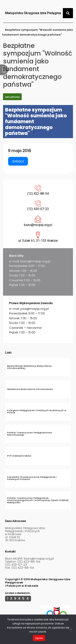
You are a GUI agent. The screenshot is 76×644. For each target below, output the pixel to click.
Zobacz (18, 161)
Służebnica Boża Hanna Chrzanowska (30, 389)
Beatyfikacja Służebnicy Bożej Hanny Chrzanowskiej (29, 367)
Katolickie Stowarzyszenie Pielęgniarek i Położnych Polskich (32, 478)
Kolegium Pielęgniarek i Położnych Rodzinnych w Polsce (37, 411)
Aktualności (12, 97)
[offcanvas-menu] (4, 70)
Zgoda (39, 638)
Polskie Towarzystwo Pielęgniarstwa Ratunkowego (29, 434)
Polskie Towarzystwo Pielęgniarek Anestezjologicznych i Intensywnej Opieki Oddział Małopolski (38, 500)
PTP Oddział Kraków (19, 456)
